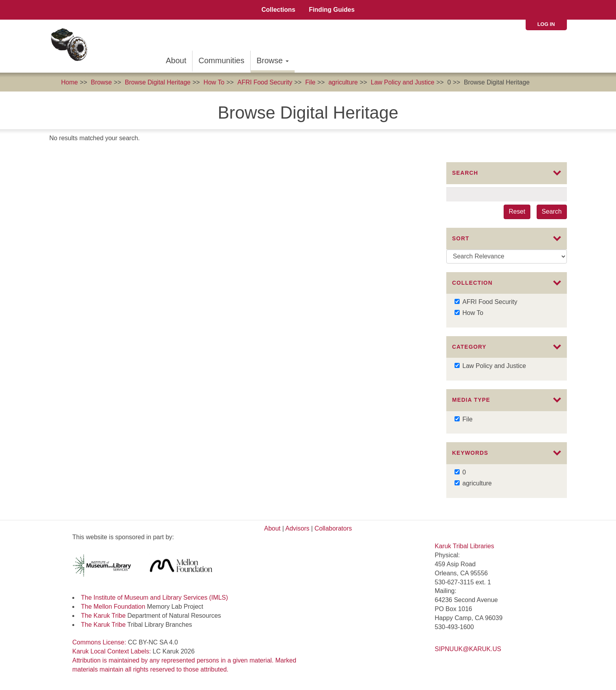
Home (69, 82)
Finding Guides (332, 10)
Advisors (297, 528)
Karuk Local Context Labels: (113, 651)
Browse (273, 60)
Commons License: (100, 642)
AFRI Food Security (265, 82)
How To (214, 82)
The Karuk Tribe (103, 616)
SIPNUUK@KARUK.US (468, 649)
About (176, 60)
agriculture (343, 82)
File (310, 82)
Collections (278, 10)
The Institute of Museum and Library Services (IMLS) (154, 598)
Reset (517, 211)
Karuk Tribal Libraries (465, 546)
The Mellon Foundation (113, 607)
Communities (221, 60)
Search (552, 211)
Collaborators (333, 528)
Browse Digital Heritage (158, 82)
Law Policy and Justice (403, 82)
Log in (546, 24)
